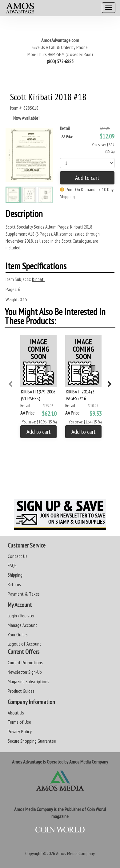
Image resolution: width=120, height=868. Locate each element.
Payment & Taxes (24, 594)
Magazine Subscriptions (28, 681)
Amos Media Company (75, 853)
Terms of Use (19, 722)
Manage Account (22, 625)
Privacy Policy (20, 731)
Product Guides (21, 691)
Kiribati (38, 279)
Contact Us (18, 556)
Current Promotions (25, 662)
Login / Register (21, 616)
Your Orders (18, 635)
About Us (16, 713)
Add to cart (87, 178)
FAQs (12, 565)
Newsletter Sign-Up (25, 672)
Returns (14, 584)
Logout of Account (24, 644)
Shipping (15, 575)
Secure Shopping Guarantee (32, 741)
